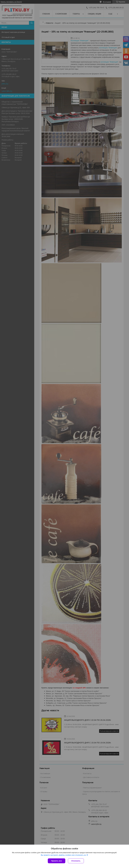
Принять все (57, 861)
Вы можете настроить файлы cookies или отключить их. (64, 855)
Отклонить (76, 861)
